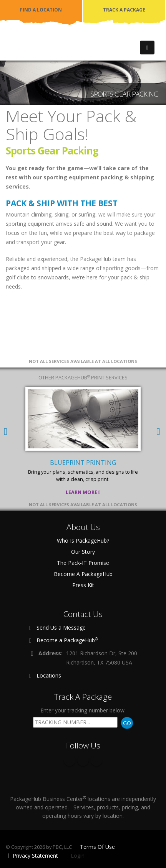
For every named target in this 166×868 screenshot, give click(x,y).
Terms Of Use (97, 847)
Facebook (70, 760)
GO (127, 723)
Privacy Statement (35, 856)
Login (78, 856)
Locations (49, 675)
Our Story (83, 552)
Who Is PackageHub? (83, 541)
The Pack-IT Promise (83, 563)
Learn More (83, 492)
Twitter (83, 760)
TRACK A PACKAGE (124, 10)
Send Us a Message (61, 628)
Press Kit (83, 585)
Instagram (96, 760)
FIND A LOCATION (41, 10)
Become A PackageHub (83, 574)
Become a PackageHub (67, 640)
